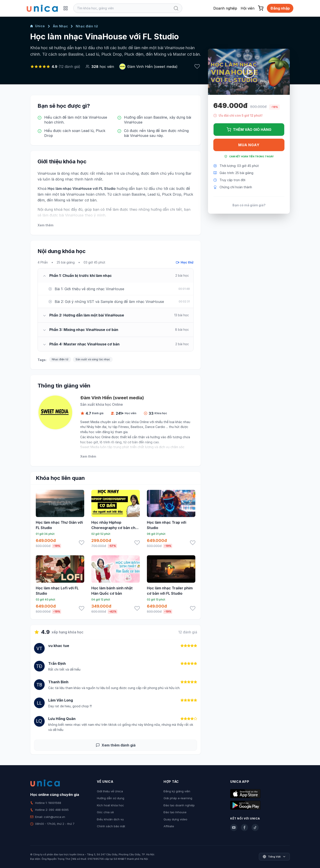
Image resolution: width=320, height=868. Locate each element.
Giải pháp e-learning (178, 798)
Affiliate (169, 826)
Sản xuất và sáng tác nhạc (93, 359)
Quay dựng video (175, 819)
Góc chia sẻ (105, 812)
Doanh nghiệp (225, 8)
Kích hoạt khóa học (110, 805)
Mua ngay (249, 145)
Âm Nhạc (60, 26)
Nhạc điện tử (87, 26)
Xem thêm (45, 225)
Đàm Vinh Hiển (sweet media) (152, 67)
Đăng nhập (280, 8)
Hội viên (248, 8)
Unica (38, 26)
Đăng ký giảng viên (177, 791)
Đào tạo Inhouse (175, 812)
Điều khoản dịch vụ (110, 819)
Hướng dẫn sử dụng (111, 798)
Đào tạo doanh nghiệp (179, 805)
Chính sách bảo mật (111, 826)
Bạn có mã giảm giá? (249, 205)
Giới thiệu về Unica (110, 791)
